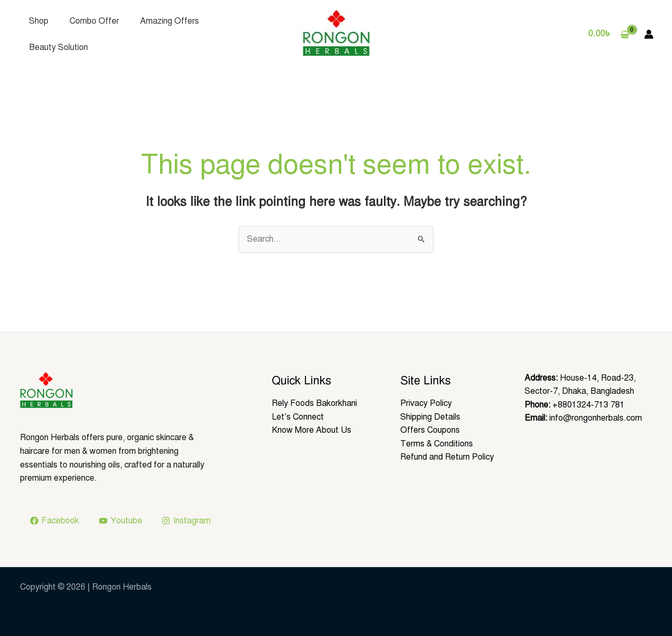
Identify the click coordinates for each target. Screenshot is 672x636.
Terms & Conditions (437, 444)
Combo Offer (94, 21)
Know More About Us (312, 430)
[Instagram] (186, 521)
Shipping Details (430, 417)
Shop (39, 21)
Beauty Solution (58, 47)
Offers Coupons (430, 430)
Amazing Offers (170, 21)
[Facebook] (55, 521)
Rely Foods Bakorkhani (314, 403)
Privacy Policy (426, 403)
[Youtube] (120, 521)
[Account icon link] (649, 34)
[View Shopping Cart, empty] (609, 34)
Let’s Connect (298, 417)
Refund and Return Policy (447, 457)
